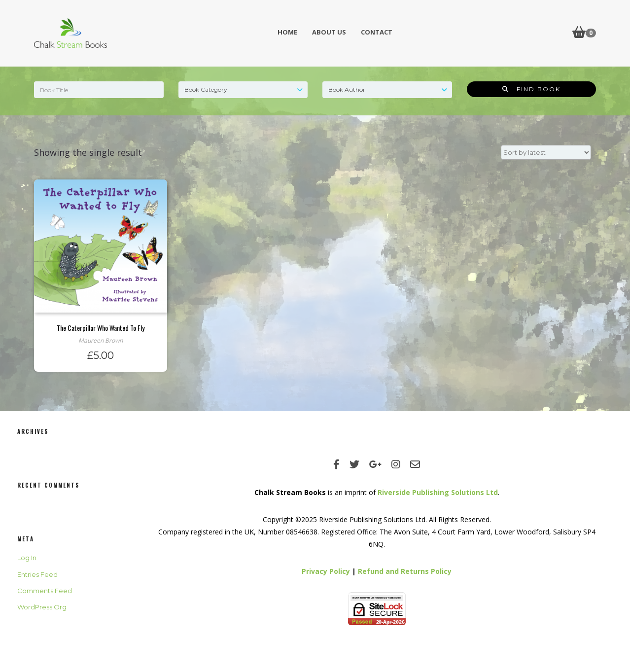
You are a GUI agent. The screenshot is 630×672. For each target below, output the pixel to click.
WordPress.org (42, 607)
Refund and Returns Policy (405, 571)
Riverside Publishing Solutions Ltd (438, 492)
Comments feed (45, 591)
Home (287, 32)
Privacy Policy (326, 571)
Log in (27, 558)
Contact (377, 32)
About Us (329, 32)
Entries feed (37, 574)
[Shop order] (546, 152)
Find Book (531, 89)
